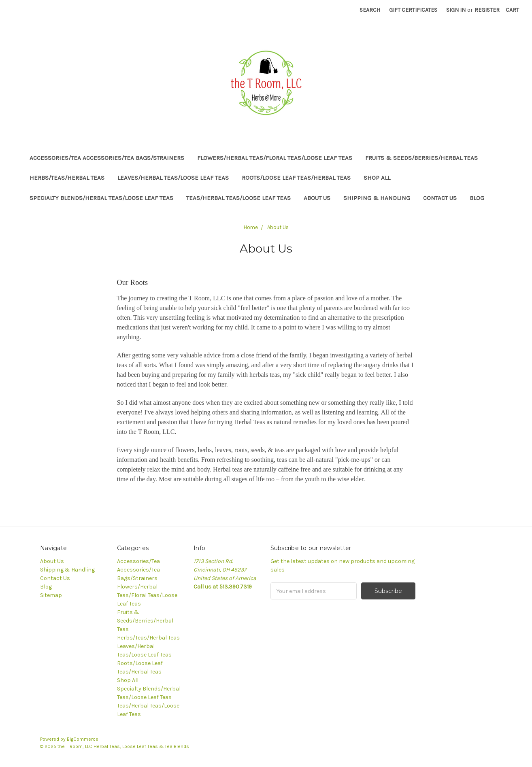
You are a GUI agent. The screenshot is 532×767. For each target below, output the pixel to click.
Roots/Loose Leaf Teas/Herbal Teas (296, 178)
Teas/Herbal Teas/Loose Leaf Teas (238, 198)
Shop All (377, 178)
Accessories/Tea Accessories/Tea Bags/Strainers (107, 158)
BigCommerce (83, 739)
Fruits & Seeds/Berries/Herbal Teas (421, 158)
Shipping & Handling (377, 198)
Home (251, 227)
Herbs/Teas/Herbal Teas (67, 178)
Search (370, 10)
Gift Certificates (413, 10)
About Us (317, 198)
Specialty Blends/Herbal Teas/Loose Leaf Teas (101, 198)
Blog (477, 198)
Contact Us (440, 198)
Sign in (456, 10)
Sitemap (51, 595)
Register (487, 10)
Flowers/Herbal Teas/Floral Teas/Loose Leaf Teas (275, 158)
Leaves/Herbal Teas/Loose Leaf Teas (173, 178)
